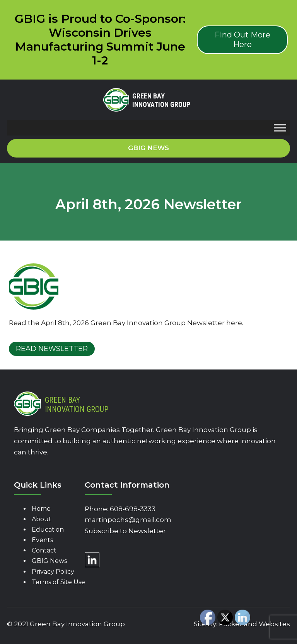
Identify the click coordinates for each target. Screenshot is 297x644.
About (42, 519)
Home (41, 509)
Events (42, 540)
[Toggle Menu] (280, 128)
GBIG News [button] (148, 148)
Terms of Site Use (58, 582)
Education (48, 530)
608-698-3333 (133, 509)
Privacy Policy (53, 572)
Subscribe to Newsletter (125, 531)
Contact (44, 550)
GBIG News (49, 561)
